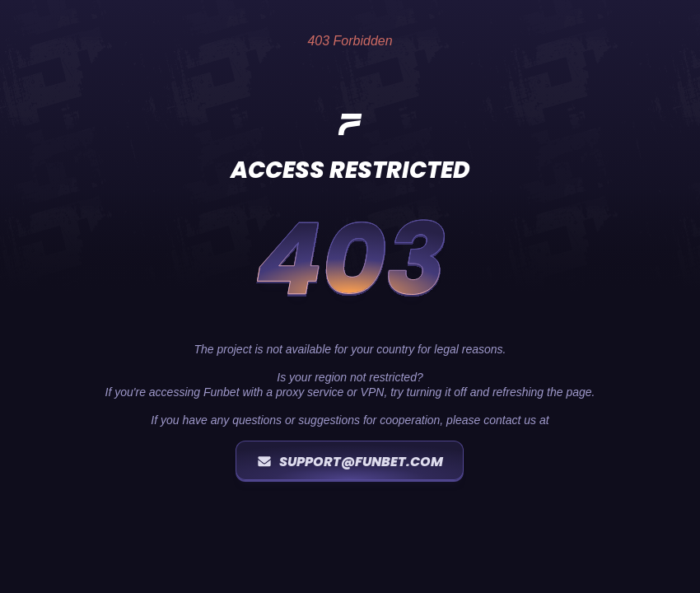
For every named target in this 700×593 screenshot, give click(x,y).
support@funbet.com (350, 462)
